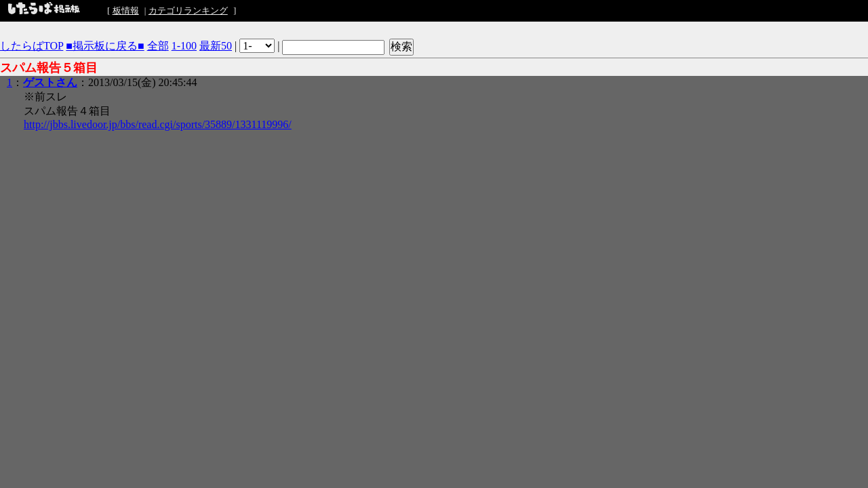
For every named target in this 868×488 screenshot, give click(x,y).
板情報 (126, 11)
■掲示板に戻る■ (105, 46)
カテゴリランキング (188, 11)
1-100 (184, 46)
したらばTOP (32, 46)
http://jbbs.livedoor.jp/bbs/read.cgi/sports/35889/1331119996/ (158, 124)
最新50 (216, 46)
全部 (158, 46)
